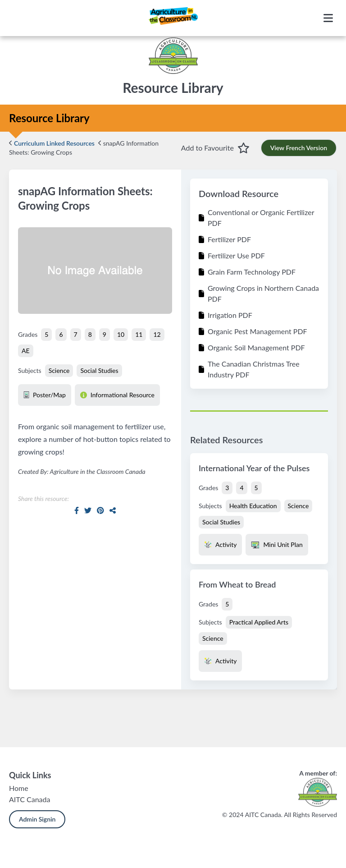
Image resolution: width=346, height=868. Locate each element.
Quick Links (30, 775)
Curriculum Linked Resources (52, 143)
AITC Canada (30, 799)
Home (19, 788)
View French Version (299, 148)
